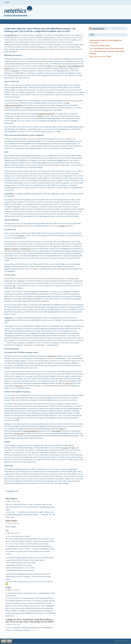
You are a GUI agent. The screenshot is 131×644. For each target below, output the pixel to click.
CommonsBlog (98, 29)
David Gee (68, 383)
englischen (8, 249)
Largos (8, 587)
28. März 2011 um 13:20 (13, 624)
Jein (13, 88)
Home (7, 2)
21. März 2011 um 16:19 (13, 533)
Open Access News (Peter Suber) (100, 57)
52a (44, 132)
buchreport (62, 226)
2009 (49, 66)
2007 (74, 448)
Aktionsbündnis (56, 431)
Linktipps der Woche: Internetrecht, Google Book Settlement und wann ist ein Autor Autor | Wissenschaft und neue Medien (30, 621)
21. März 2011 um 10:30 (13, 501)
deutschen (15, 249)
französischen (26, 249)
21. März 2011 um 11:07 (13, 523)
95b (59, 132)
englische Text (52, 356)
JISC (60, 383)
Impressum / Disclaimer (122, 641)
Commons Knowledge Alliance (100, 46)
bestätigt (40, 116)
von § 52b (15, 71)
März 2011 (62, 66)
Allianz (62, 429)
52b (14, 286)
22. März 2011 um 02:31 (13, 590)
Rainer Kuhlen (11, 521)
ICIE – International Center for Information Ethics (107, 48)
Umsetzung (18, 386)
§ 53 (21, 90)
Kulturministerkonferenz (31, 431)
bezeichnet (65, 448)
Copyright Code (19, 433)
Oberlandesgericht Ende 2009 (46, 114)
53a (49, 132)
